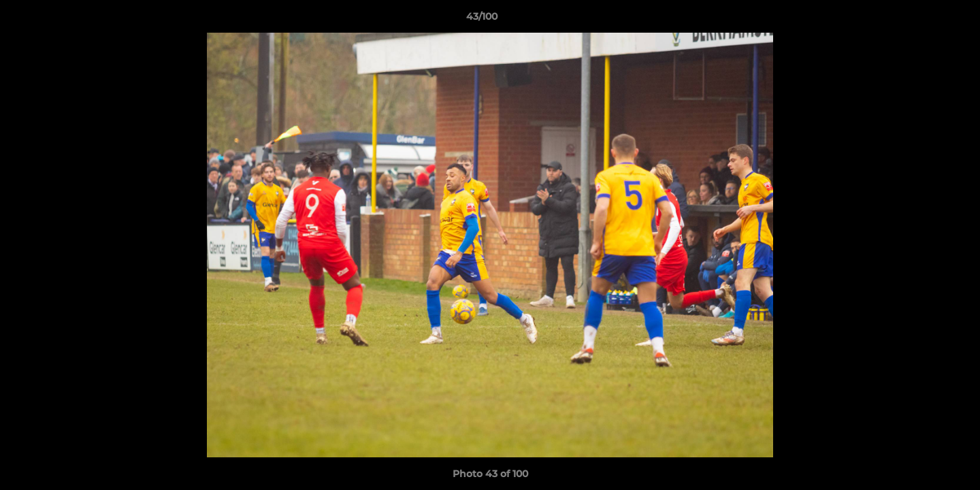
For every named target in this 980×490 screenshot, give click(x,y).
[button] (923, 20)
